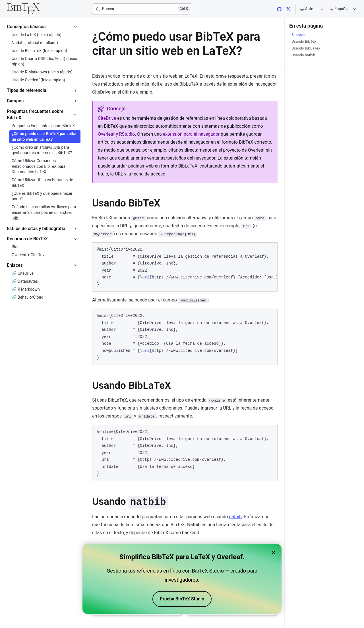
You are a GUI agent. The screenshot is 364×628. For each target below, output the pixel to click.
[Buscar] (142, 9)
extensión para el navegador (191, 134)
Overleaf (106, 134)
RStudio (127, 134)
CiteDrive (107, 118)
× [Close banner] (273, 553)
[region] (185, 267)
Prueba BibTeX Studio (182, 599)
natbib (235, 517)
